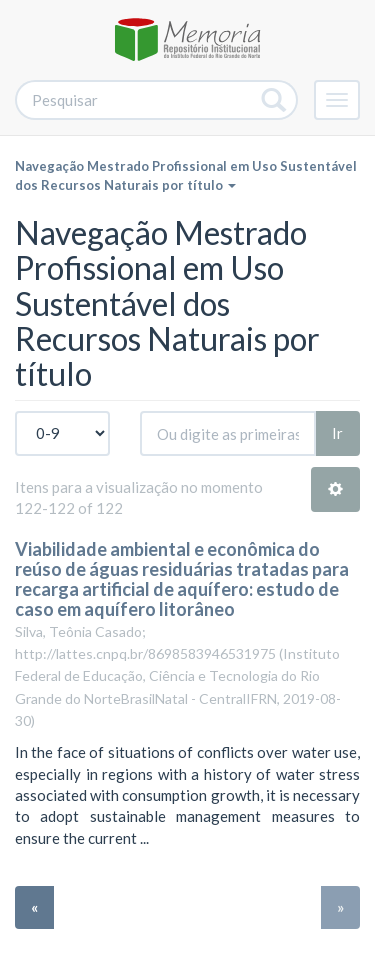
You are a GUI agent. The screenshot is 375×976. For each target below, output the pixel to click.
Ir (337, 433)
